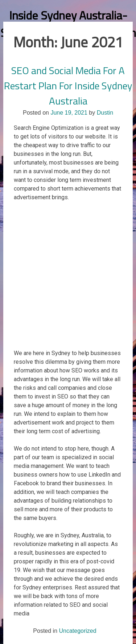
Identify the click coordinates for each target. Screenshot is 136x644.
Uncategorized (77, 631)
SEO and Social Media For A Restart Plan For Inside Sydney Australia (68, 86)
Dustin (105, 113)
